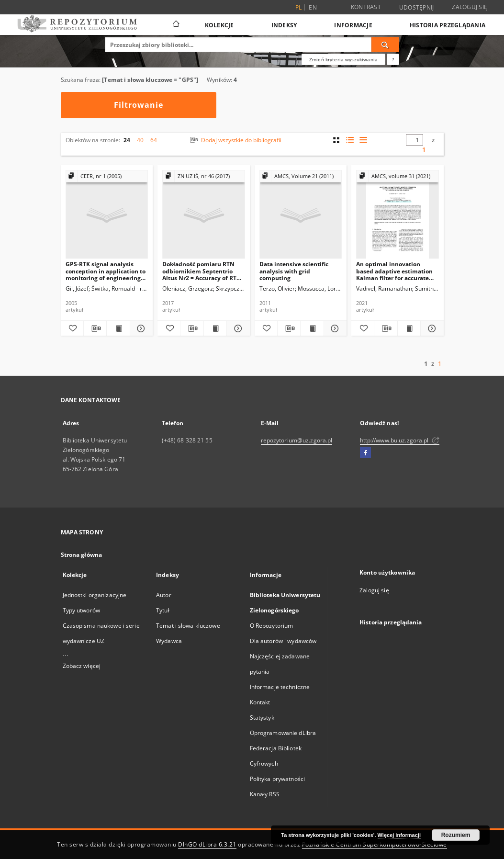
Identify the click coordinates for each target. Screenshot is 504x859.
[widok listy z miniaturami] (350, 140)
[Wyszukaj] (385, 45)
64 (154, 140)
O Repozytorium (272, 626)
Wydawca (169, 641)
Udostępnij (417, 8)
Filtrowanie (139, 105)
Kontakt (260, 702)
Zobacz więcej (82, 666)
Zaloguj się (470, 7)
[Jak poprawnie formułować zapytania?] (393, 59)
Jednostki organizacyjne (95, 595)
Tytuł (163, 610)
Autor (164, 595)
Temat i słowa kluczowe (188, 626)
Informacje (353, 25)
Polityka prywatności (277, 779)
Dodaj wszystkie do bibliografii (235, 140)
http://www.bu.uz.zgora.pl (400, 440)
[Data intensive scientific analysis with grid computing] (301, 215)
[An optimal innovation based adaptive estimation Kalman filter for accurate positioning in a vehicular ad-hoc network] (398, 215)
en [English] (313, 7)
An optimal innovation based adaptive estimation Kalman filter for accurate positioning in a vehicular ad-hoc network (394, 271)
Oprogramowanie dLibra (283, 733)
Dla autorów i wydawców (283, 641)
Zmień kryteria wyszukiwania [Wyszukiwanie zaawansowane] (343, 59)
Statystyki (263, 718)
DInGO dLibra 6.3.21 (207, 844)
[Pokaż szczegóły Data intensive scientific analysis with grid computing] (334, 328)
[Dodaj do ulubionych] (72, 328)
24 (127, 140)
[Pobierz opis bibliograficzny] (95, 328)
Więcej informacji (399, 835)
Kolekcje (219, 25)
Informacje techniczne (280, 687)
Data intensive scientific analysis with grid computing (294, 271)
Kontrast (366, 7)
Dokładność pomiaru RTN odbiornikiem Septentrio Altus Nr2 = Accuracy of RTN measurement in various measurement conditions (202, 271)
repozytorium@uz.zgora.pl (297, 440)
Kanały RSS (265, 794)
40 (140, 140)
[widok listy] (363, 140)
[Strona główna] (175, 25)
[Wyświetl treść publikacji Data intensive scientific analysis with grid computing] (312, 328)
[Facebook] (365, 453)
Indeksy (284, 25)
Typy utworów (81, 610)
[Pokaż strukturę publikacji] (107, 176)
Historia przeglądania (448, 25)
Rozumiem (456, 835)
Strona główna (82, 555)
